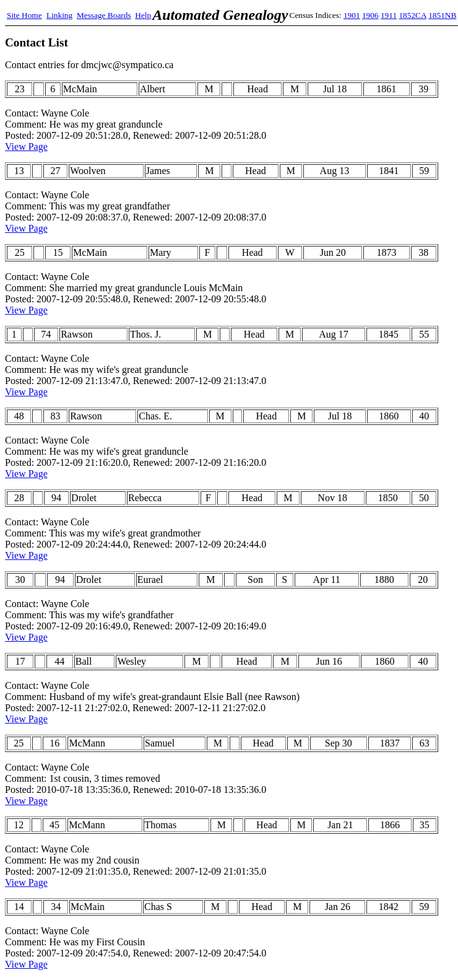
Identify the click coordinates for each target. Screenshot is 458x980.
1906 (370, 15)
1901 (352, 15)
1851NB (442, 15)
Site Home (24, 15)
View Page (26, 147)
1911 (389, 15)
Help (143, 15)
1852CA (412, 15)
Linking (59, 15)
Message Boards (104, 15)
